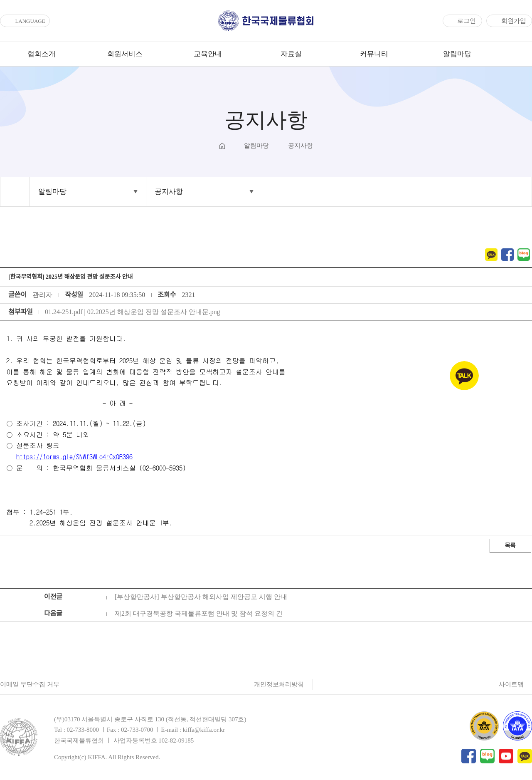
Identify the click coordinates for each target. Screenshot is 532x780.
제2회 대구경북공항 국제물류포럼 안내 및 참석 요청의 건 (199, 613)
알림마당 (457, 54)
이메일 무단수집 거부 (30, 684)
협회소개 (42, 54)
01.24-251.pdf (64, 312)
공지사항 (169, 192)
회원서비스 (125, 54)
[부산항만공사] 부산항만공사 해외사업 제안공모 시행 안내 (201, 597)
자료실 (291, 54)
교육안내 (208, 54)
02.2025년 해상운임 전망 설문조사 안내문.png (154, 312)
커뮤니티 (374, 54)
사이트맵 (511, 684)
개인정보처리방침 (279, 684)
